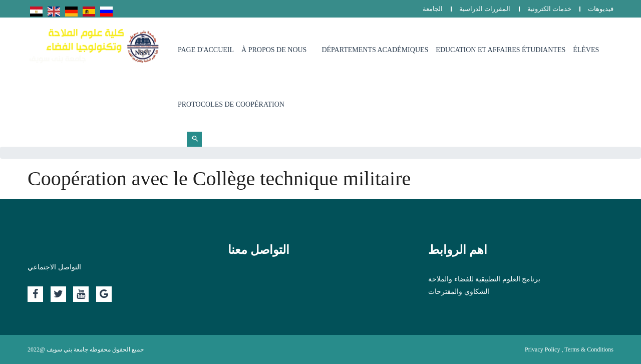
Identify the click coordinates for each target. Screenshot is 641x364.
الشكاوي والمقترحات (459, 292)
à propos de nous (274, 50)
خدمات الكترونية (549, 9)
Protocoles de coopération (231, 104)
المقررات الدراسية (485, 9)
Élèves (586, 50)
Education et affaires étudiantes (501, 50)
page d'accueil (206, 50)
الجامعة (433, 9)
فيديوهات (601, 9)
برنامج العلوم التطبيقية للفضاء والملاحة (484, 279)
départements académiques (375, 50)
